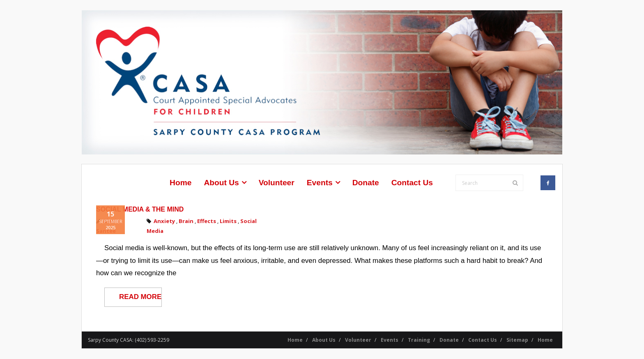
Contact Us (483, 340)
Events (390, 340)
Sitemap (517, 340)
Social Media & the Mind (140, 209)
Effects (207, 221)
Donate (449, 340)
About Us (324, 340)
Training (419, 340)
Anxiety (164, 221)
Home (295, 340)
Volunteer (358, 340)
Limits (228, 221)
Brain (186, 221)
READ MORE (140, 297)
